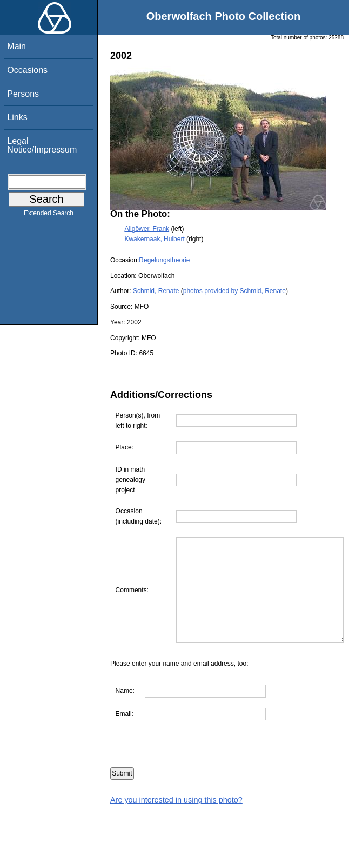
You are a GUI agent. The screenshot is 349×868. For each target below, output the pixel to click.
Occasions (27, 70)
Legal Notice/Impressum (42, 145)
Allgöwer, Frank (147, 229)
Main (16, 46)
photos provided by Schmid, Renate (234, 291)
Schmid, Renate (156, 291)
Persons (23, 94)
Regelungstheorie (164, 260)
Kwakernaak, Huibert (154, 239)
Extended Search (49, 215)
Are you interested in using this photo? (176, 821)
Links (17, 117)
